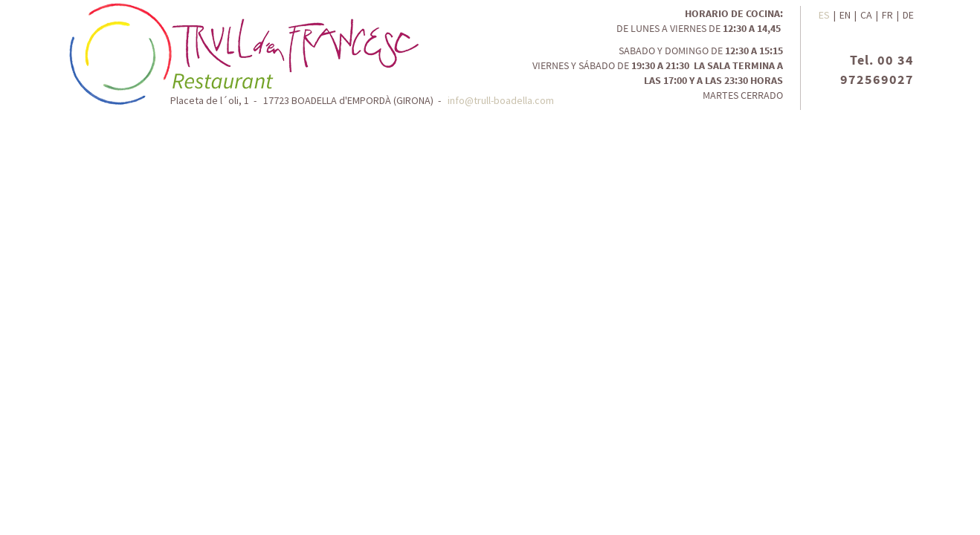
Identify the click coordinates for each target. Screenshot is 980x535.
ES (824, 15)
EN (845, 15)
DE (908, 15)
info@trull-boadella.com (501, 100)
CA (866, 15)
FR (887, 15)
